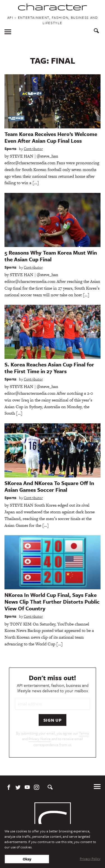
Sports (10, 149)
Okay (27, 859)
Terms (84, 733)
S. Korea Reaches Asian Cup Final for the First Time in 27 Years (49, 368)
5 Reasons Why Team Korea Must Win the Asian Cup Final (51, 256)
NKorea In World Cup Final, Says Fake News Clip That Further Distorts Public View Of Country (52, 602)
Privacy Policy (90, 858)
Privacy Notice (40, 739)
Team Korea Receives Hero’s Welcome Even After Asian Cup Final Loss (51, 137)
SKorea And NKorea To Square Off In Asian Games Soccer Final (49, 486)
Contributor (33, 149)
